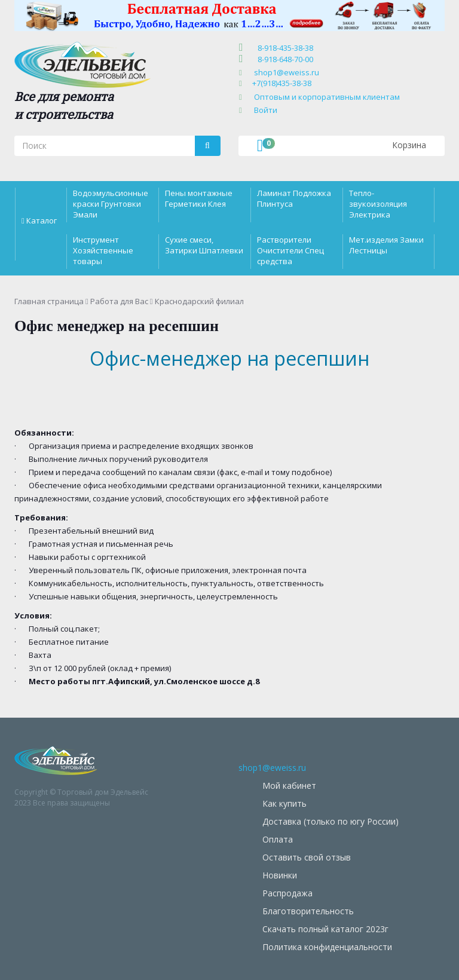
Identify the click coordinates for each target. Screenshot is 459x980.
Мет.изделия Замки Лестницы (386, 245)
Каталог (42, 220)
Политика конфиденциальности (327, 947)
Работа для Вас (119, 301)
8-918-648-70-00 (284, 59)
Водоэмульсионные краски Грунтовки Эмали (111, 204)
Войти (266, 110)
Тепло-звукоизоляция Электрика (378, 204)
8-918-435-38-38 (284, 48)
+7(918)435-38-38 (282, 83)
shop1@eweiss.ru (287, 72)
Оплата (278, 839)
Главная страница (49, 301)
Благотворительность (308, 911)
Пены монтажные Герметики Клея (199, 198)
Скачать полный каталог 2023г (325, 929)
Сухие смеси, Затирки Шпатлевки (204, 245)
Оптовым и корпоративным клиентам (327, 97)
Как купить (284, 803)
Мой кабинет (289, 785)
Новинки (280, 875)
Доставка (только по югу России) (331, 821)
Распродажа (287, 893)
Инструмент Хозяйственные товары (103, 250)
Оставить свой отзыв (307, 857)
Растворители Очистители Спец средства (290, 250)
